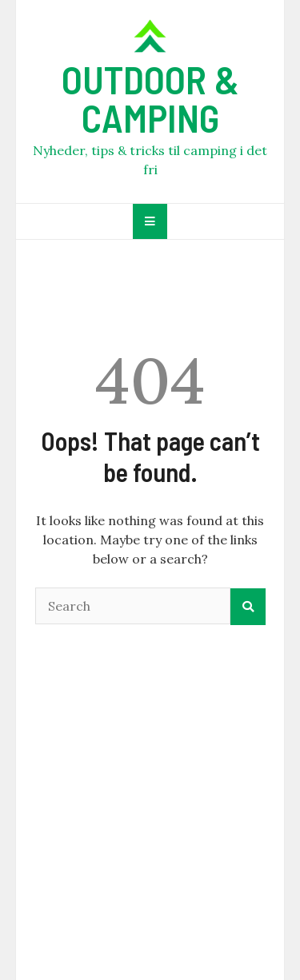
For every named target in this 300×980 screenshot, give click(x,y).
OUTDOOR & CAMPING (150, 98)
